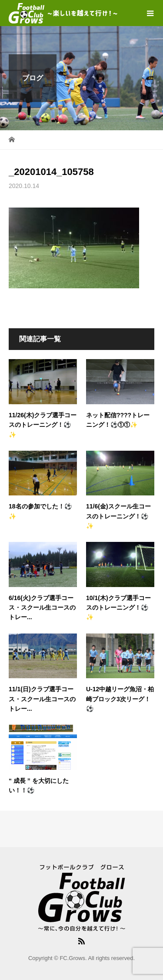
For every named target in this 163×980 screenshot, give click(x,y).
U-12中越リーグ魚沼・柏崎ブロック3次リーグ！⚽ (120, 699)
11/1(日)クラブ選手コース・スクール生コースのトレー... (42, 699)
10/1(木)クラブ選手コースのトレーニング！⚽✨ (118, 608)
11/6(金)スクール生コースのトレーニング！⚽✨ (118, 516)
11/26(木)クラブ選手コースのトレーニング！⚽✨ (43, 425)
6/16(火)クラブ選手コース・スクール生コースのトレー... (42, 608)
